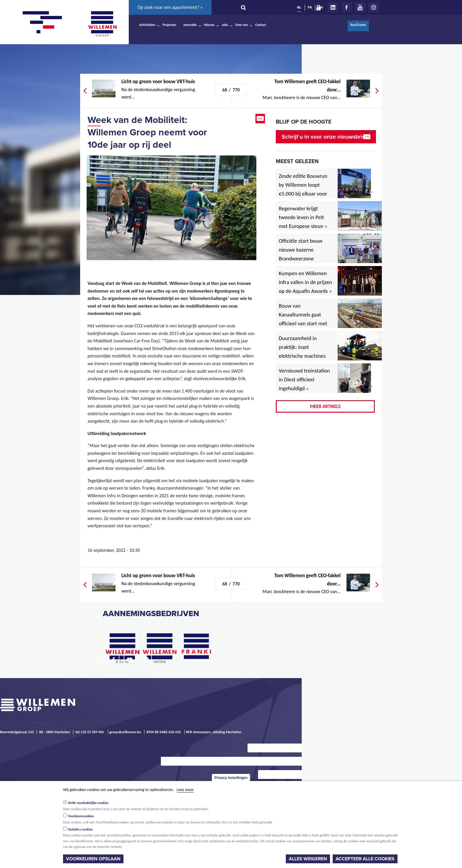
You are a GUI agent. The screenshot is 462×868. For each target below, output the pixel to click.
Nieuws (209, 25)
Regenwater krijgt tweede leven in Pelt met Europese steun (303, 217)
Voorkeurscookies (81, 816)
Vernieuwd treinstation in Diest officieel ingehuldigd (304, 379)
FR (310, 7)
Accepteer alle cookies (365, 859)
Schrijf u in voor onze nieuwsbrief (325, 137)
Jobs (225, 25)
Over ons (242, 25)
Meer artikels (325, 406)
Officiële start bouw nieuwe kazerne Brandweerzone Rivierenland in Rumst (305, 254)
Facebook (346, 7)
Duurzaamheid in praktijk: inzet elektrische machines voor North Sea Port (303, 351)
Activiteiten (147, 25)
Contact (261, 25)
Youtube (360, 7)
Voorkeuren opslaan (93, 859)
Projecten (169, 25)
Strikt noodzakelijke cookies (88, 803)
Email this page (261, 119)
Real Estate (358, 25)
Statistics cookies (80, 829)
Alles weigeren (308, 859)
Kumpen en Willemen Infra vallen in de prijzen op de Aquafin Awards (305, 282)
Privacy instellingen (231, 778)
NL (299, 7)
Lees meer (185, 790)
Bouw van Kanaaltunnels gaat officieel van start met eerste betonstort (303, 319)
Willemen (102, 24)
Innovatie (190, 25)
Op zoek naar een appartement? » (170, 7)
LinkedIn (333, 7)
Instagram (374, 7)
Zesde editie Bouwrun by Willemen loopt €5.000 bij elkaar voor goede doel (303, 189)
